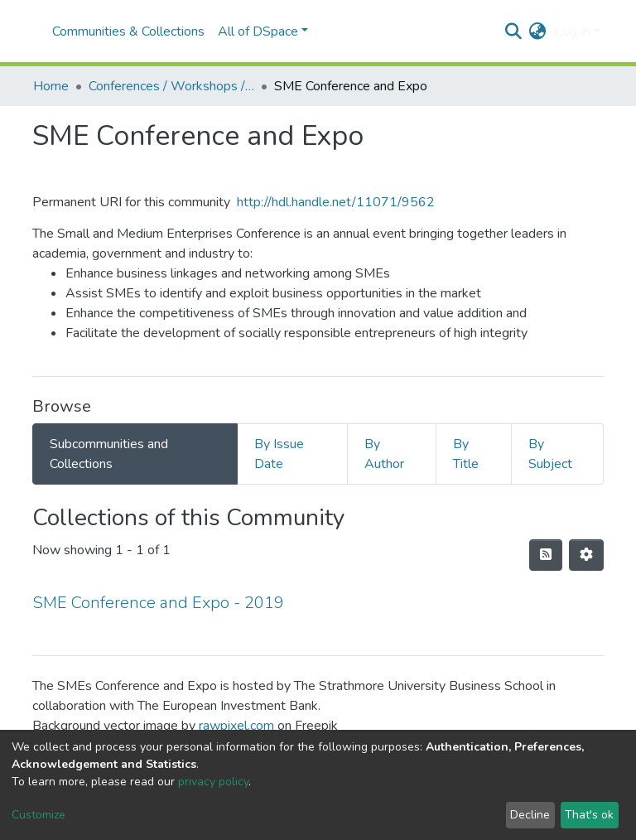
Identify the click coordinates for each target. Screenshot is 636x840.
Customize (39, 815)
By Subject (550, 454)
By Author (384, 454)
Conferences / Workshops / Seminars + (171, 86)
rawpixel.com (236, 726)
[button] (538, 31)
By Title (466, 454)
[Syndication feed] (546, 555)
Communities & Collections (128, 31)
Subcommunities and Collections (109, 454)
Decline (530, 815)
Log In (573, 31)
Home (51, 86)
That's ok (589, 815)
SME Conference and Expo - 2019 (158, 603)
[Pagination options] (586, 555)
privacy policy (213, 782)
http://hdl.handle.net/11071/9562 (336, 202)
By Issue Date (279, 454)
